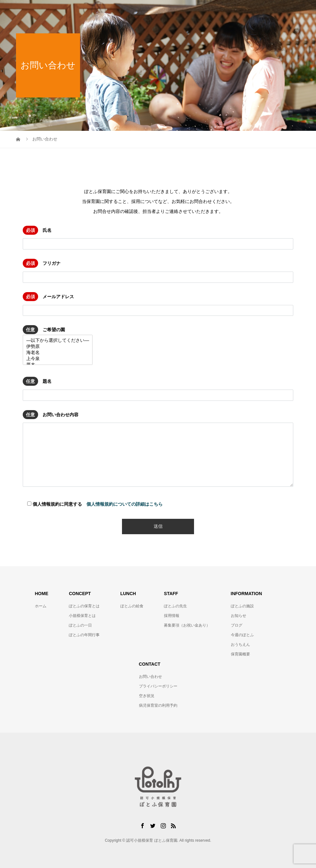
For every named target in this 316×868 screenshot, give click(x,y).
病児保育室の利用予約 (158, 705)
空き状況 (147, 696)
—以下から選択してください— (58, 341)
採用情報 (172, 616)
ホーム (41, 606)
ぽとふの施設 (242, 606)
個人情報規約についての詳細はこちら (125, 504)
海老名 (58, 353)
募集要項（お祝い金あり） (187, 625)
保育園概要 (240, 654)
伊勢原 (58, 347)
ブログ (237, 625)
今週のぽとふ (242, 635)
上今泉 (58, 359)
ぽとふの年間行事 (84, 635)
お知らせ (239, 616)
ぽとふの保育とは (84, 606)
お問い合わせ (150, 677)
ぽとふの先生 (175, 606)
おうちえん (240, 645)
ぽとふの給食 (132, 606)
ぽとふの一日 (80, 625)
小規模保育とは (82, 616)
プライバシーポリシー (158, 686)
